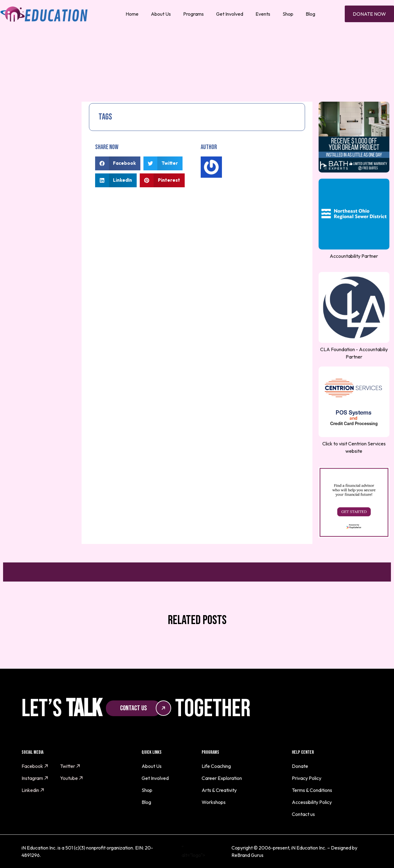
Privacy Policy (307, 778)
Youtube (72, 778)
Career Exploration (222, 778)
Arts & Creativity (219, 790)
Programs (193, 14)
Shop (288, 14)
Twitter (70, 766)
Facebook (35, 766)
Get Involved (230, 14)
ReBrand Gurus (247, 855)
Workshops (214, 802)
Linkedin (33, 790)
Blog (310, 14)
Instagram (35, 778)
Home (132, 14)
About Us (161, 14)
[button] (118, 163)
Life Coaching (216, 766)
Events (263, 14)
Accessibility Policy (312, 802)
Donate (300, 766)
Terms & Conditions (312, 790)
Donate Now (369, 14)
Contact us (303, 814)
